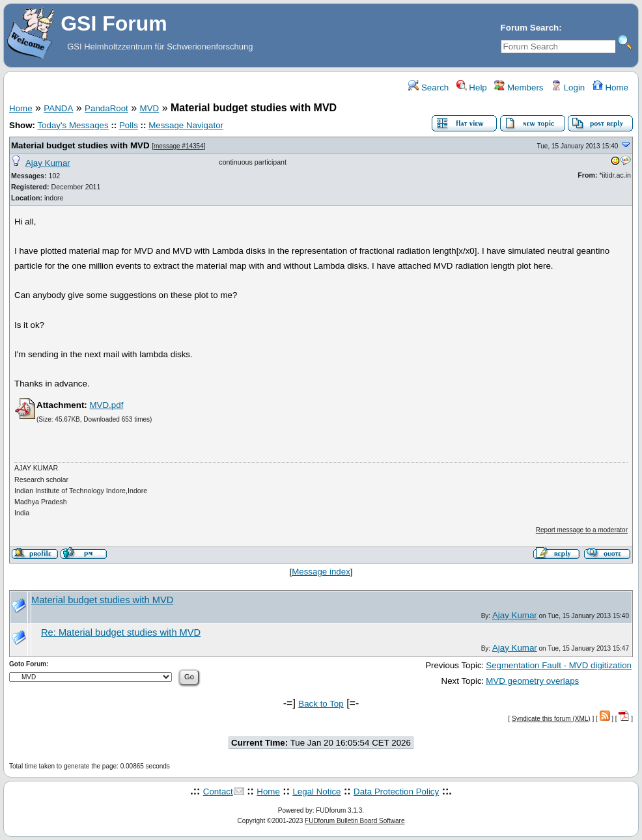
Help (472, 88)
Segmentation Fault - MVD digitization (559, 665)
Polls (129, 125)
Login (568, 88)
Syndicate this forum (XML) (551, 719)
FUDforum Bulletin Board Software (355, 821)
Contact (218, 792)
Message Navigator (186, 125)
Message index (321, 572)
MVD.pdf (106, 405)
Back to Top (321, 704)
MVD (150, 108)
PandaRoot (106, 108)
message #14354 (179, 146)
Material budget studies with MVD (80, 145)
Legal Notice (316, 792)
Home (610, 88)
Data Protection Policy (396, 792)
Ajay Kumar (48, 163)
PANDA (58, 108)
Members (519, 88)
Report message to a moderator (582, 530)
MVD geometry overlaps (532, 681)
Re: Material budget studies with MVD (121, 632)
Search (428, 88)
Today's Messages (73, 125)
